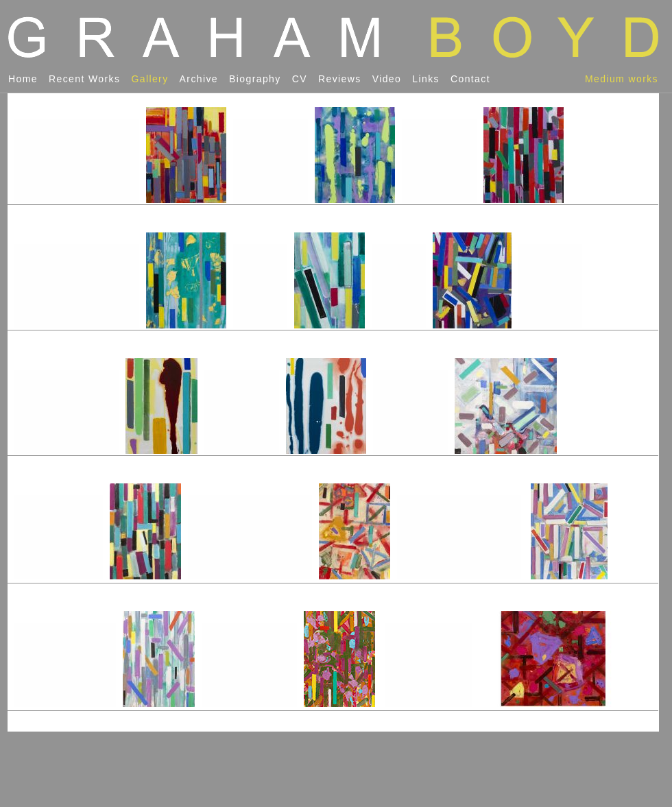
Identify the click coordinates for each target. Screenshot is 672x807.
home (23, 79)
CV (300, 79)
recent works (84, 79)
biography (255, 79)
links (426, 79)
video (387, 79)
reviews (340, 79)
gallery (149, 79)
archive (199, 79)
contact (470, 79)
